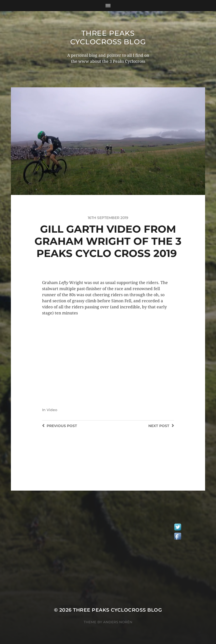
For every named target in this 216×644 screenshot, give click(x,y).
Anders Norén (118, 622)
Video (52, 410)
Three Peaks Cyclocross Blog (108, 37)
